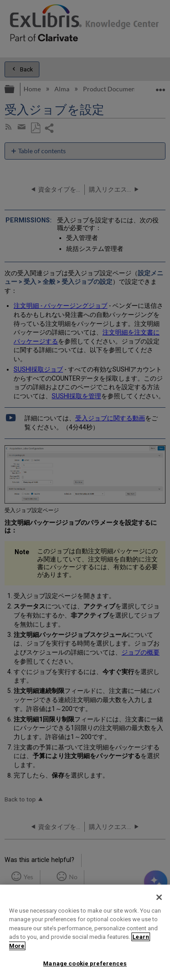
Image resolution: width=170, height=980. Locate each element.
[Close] (159, 897)
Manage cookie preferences (85, 964)
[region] (85, 932)
